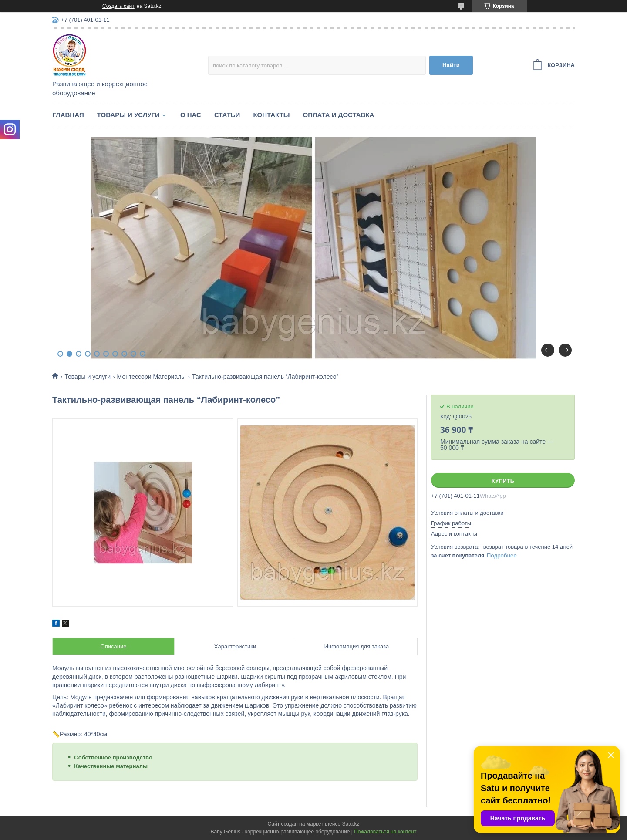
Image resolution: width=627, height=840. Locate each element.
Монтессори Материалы (152, 377)
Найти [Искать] (451, 65)
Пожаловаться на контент (385, 832)
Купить (503, 481)
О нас (191, 115)
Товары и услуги (128, 115)
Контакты (271, 115)
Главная (68, 115)
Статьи (227, 115)
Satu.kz (351, 824)
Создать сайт (118, 6)
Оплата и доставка (338, 115)
